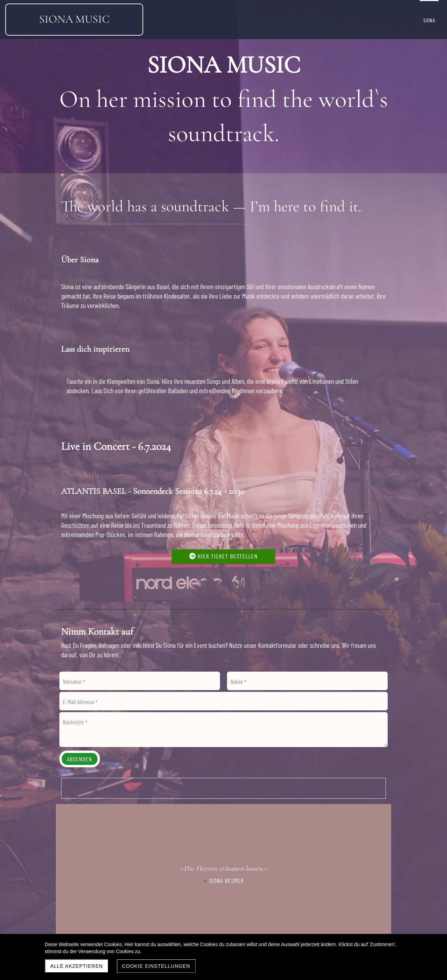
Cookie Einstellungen (156, 966)
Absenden (80, 759)
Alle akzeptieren (77, 966)
